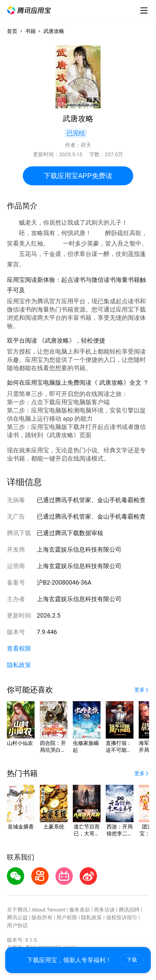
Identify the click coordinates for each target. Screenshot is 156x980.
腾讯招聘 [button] (129, 910)
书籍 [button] (30, 31)
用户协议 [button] (17, 925)
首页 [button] (12, 31)
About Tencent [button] (48, 910)
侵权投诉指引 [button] (122, 917)
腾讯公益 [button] (17, 917)
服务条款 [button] (80, 910)
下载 (132, 960)
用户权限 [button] (67, 917)
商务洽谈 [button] (104, 910)
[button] (29, 10)
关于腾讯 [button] (17, 910)
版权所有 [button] (42, 917)
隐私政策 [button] (19, 665)
